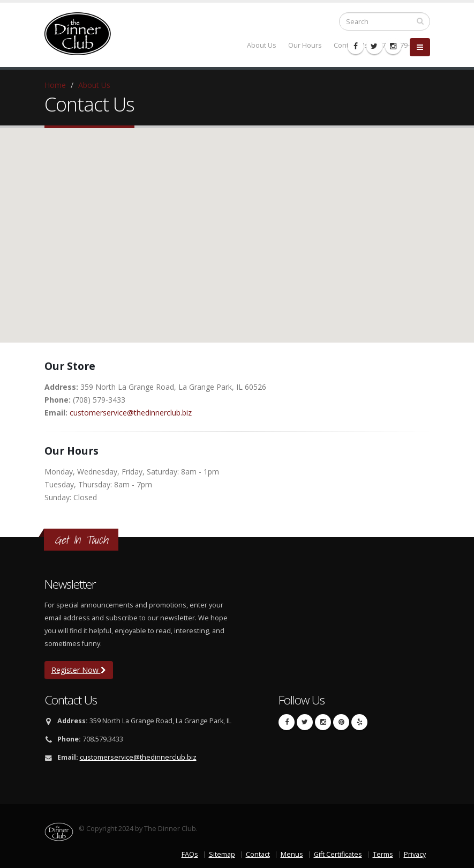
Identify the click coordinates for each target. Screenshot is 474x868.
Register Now (79, 670)
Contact (258, 854)
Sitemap (222, 854)
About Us (94, 85)
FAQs (190, 854)
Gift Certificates (338, 854)
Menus (292, 854)
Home (55, 85)
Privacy (415, 854)
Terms (383, 854)
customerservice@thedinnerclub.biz (131, 413)
